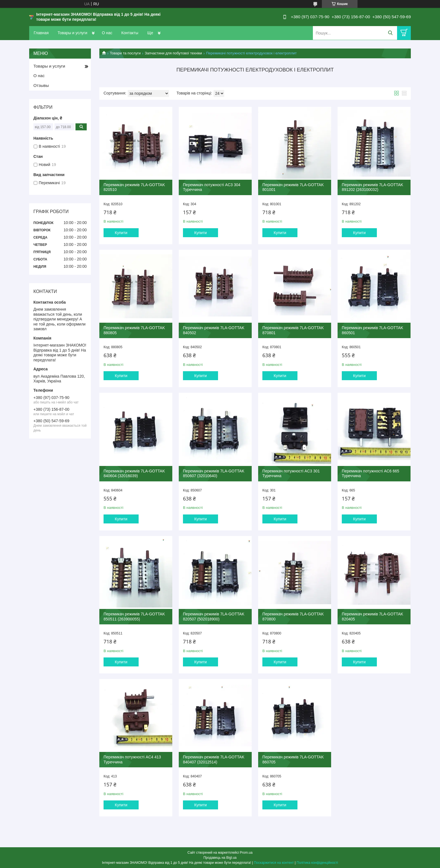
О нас (107, 33)
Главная (41, 33)
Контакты (130, 33)
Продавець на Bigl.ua (220, 858)
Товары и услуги (72, 33)
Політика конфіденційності (317, 863)
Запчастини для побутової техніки (173, 53)
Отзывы (41, 85)
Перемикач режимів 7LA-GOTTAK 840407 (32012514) (214, 759)
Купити (121, 233)
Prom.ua (246, 853)
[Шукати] (390, 33)
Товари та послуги (125, 53)
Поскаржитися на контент (274, 863)
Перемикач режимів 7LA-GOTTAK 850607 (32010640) (214, 474)
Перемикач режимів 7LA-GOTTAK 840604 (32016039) (134, 474)
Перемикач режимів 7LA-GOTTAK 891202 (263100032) (373, 187)
